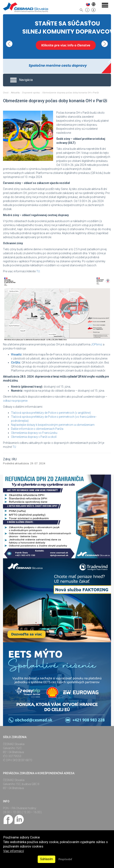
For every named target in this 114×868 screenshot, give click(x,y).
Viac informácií (14, 851)
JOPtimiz (97, 344)
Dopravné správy (31, 93)
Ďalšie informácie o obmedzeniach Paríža (37, 429)
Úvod (6, 93)
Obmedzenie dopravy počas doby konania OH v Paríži (71, 93)
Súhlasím (46, 859)
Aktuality (16, 93)
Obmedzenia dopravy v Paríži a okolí (34, 437)
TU (14, 447)
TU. (38, 271)
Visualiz (16, 354)
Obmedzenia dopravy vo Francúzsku (34, 433)
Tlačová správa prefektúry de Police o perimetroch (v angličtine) (51, 413)
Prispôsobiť (65, 859)
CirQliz (16, 363)
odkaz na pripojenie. (16, 401)
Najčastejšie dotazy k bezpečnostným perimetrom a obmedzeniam (53, 425)
